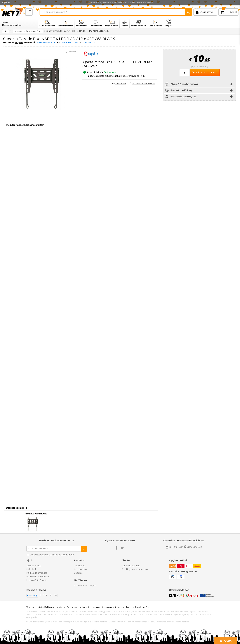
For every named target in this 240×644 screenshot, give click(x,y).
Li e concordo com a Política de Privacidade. (52, 555)
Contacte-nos (34, 566)
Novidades (79, 566)
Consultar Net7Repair (85, 586)
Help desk (31, 569)
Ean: (59, 43)
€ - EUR (31, 596)
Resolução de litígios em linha (116, 607)
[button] (13, 23)
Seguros (78, 573)
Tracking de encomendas (135, 569)
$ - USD (53, 595)
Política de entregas (37, 573)
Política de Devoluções (180, 97)
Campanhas (80, 569)
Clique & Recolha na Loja (181, 85)
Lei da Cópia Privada (37, 580)
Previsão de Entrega (179, 91)
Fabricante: (9, 43)
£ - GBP (44, 595)
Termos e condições (35, 607)
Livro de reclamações (140, 607)
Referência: (30, 43)
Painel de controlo (131, 566)
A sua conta (207, 12)
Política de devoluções (38, 577)
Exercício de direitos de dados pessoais (84, 607)
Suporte (6, 3)
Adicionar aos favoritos (144, 84)
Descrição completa (16, 508)
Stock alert (121, 84)
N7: (81, 43)
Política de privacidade (55, 607)
